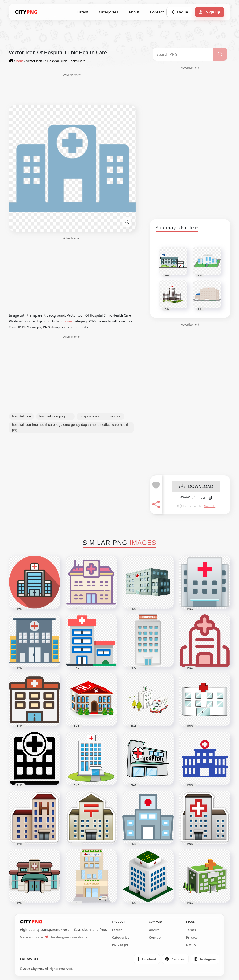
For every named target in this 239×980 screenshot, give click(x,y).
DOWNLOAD (196, 486)
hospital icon (22, 416)
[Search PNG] (183, 54)
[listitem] (147, 959)
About (134, 12)
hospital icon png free (55, 416)
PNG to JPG (121, 945)
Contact (155, 938)
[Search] (220, 54)
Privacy (192, 938)
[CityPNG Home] (26, 12)
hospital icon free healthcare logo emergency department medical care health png (71, 427)
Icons (68, 321)
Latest (83, 12)
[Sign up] (210, 12)
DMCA (191, 945)
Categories (108, 12)
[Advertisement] (72, 89)
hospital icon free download (100, 416)
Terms (191, 930)
